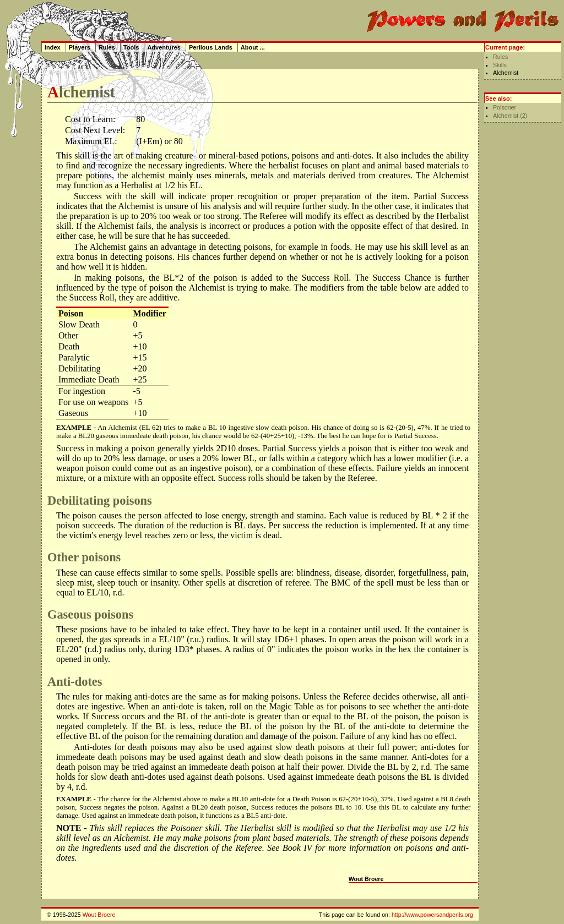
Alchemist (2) (510, 116)
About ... (253, 47)
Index (53, 47)
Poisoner (505, 107)
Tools (131, 47)
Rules (500, 57)
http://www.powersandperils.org (432, 915)
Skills (500, 65)
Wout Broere (366, 879)
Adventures (164, 47)
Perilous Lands (211, 47)
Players (80, 47)
